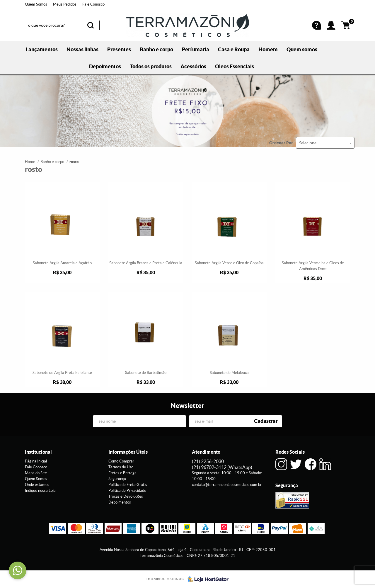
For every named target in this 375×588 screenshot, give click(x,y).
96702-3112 (222, 467)
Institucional (38, 452)
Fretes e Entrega (122, 473)
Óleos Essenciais (235, 66)
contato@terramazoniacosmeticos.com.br (227, 485)
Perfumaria (196, 49)
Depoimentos (105, 66)
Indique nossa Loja (40, 490)
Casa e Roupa (234, 49)
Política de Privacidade (127, 490)
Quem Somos (36, 4)
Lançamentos (42, 49)
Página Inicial (36, 461)
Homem (268, 49)
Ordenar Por (281, 143)
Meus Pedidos (65, 4)
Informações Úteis (128, 452)
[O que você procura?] (91, 25)
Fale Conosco (93, 4)
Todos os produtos (151, 66)
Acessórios (193, 66)
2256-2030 (208, 461)
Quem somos (302, 49)
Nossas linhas (82, 49)
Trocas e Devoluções (126, 496)
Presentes (119, 49)
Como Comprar (121, 461)
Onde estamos (37, 485)
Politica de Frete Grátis (128, 485)
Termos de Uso (121, 467)
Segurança (117, 479)
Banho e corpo (156, 49)
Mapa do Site (36, 473)
